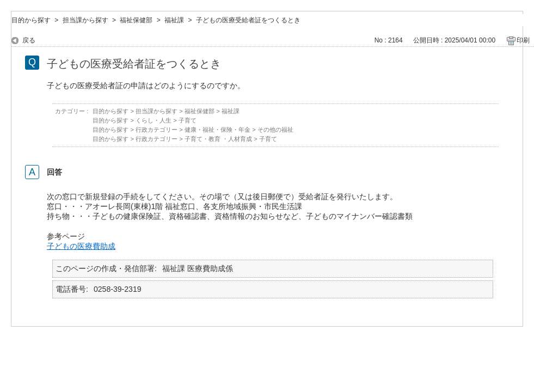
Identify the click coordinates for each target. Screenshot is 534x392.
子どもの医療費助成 (81, 246)
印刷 (523, 40)
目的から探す (31, 20)
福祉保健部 (136, 20)
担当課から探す (85, 20)
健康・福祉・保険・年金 (217, 130)
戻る (29, 40)
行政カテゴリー (156, 130)
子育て (188, 120)
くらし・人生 (154, 120)
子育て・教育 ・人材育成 (218, 139)
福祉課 (174, 20)
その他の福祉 (275, 130)
